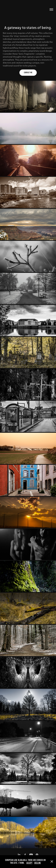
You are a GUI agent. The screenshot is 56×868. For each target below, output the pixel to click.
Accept (29, 863)
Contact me (28, 73)
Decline (38, 863)
